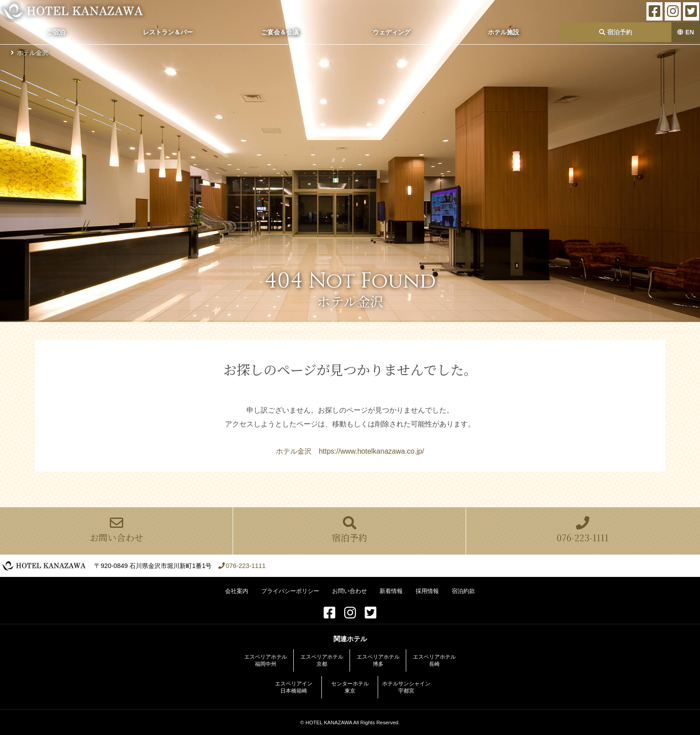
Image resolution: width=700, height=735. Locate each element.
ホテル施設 (504, 32)
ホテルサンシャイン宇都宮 (406, 687)
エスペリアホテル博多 (378, 660)
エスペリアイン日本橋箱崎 (294, 687)
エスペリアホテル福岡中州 (266, 660)
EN (685, 32)
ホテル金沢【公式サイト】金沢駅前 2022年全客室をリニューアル (73, 11)
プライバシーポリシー (290, 591)
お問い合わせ (116, 530)
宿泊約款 (463, 591)
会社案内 (237, 591)
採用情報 (427, 591)
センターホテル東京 (350, 687)
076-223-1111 (583, 530)
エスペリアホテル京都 (322, 660)
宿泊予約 (616, 32)
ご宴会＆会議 (280, 32)
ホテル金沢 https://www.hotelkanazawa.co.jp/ (350, 451)
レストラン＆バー (168, 32)
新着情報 (391, 591)
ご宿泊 (56, 32)
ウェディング (392, 32)
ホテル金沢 (33, 53)
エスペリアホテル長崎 (434, 660)
